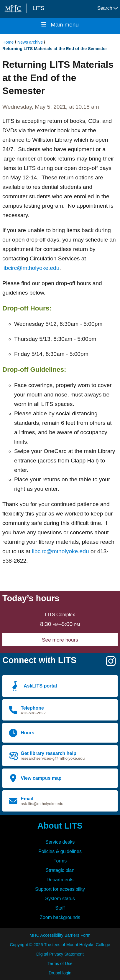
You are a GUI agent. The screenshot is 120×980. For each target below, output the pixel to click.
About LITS (60, 826)
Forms (60, 861)
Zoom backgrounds (60, 917)
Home (8, 42)
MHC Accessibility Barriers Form (60, 935)
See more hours (60, 640)
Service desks (60, 842)
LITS (38, 8)
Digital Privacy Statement (60, 954)
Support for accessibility (60, 889)
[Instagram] (111, 663)
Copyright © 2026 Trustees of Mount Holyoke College (60, 945)
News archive (30, 42)
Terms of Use (60, 964)
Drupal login (60, 973)
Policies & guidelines (60, 851)
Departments (60, 880)
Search (107, 8)
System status (60, 899)
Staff (60, 908)
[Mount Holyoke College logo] (14, 9)
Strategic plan (60, 870)
